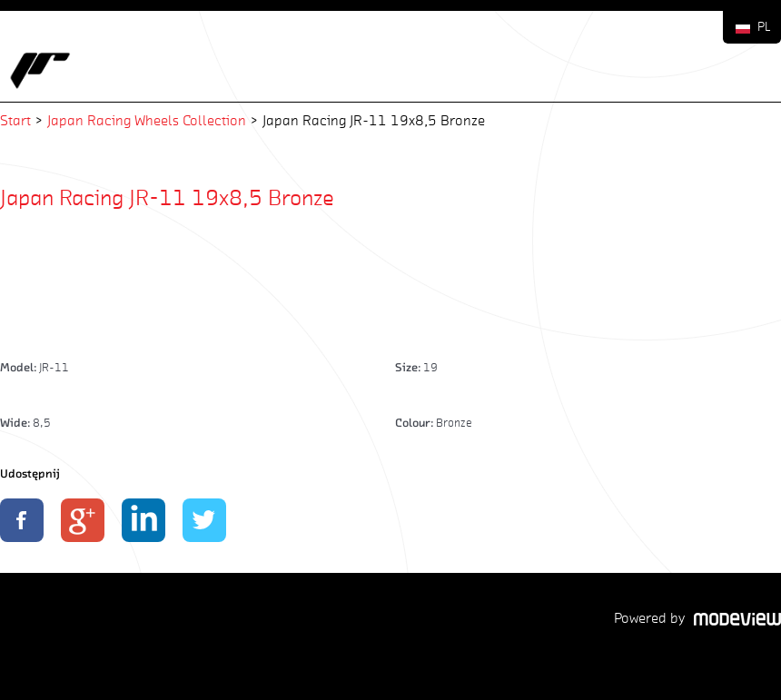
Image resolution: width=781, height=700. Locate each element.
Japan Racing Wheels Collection (147, 120)
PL (764, 27)
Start (15, 120)
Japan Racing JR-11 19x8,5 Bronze (167, 197)
